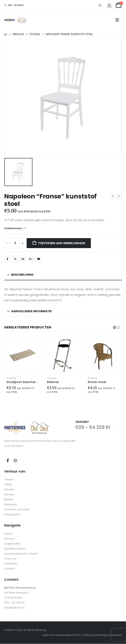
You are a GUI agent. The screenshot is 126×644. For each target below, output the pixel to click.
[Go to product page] (23, 355)
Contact (10, 569)
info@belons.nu (15, 608)
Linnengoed (12, 515)
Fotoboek (11, 564)
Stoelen (11, 378)
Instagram (15, 461)
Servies (9, 495)
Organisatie (12, 544)
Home (8, 534)
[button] (100, 5)
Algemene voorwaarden (57, 635)
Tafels (8, 485)
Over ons (10, 559)
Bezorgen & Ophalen (109, 635)
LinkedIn (23, 259)
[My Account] (109, 5)
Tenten (9, 480)
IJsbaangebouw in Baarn (21, 554)
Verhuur (10, 539)
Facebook (7, 259)
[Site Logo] (16, 20)
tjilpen (15, 259)
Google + (31, 259)
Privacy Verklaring (84, 635)
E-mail (38, 259)
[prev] (113, 196)
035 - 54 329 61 (14, 5)
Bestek (9, 500)
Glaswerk (10, 505)
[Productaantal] (15, 243)
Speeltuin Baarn (15, 549)
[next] (119, 196)
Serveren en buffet (17, 510)
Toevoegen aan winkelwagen (61, 243)
